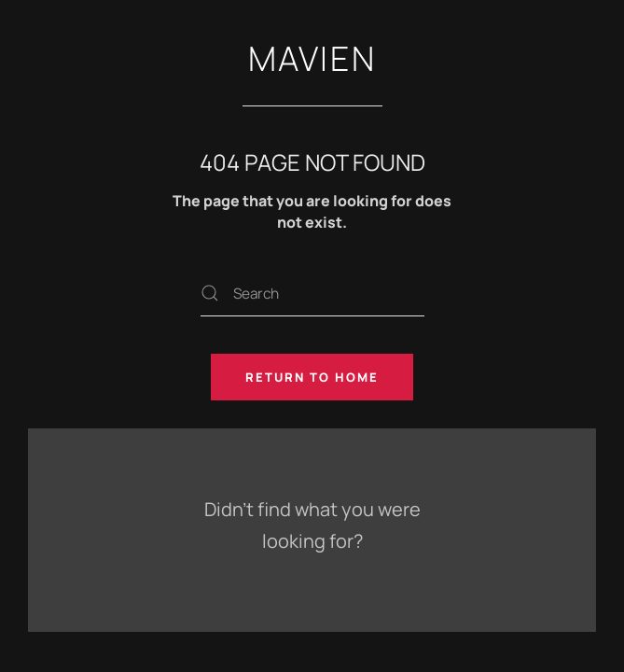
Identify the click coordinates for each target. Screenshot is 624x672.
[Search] (312, 293)
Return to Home (312, 377)
